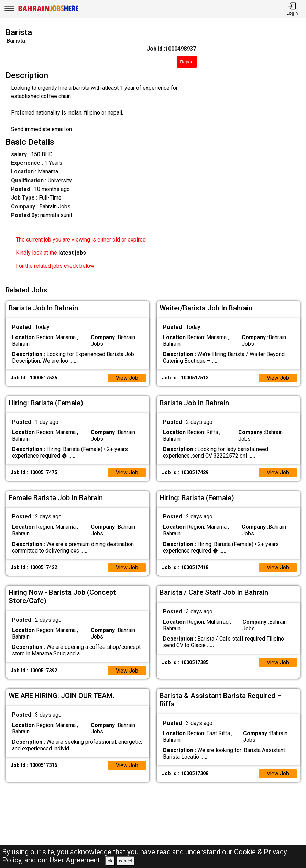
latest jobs (72, 253)
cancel (126, 861)
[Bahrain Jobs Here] (48, 11)
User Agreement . (76, 860)
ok (110, 861)
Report (187, 62)
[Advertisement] (255, 153)
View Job (127, 377)
